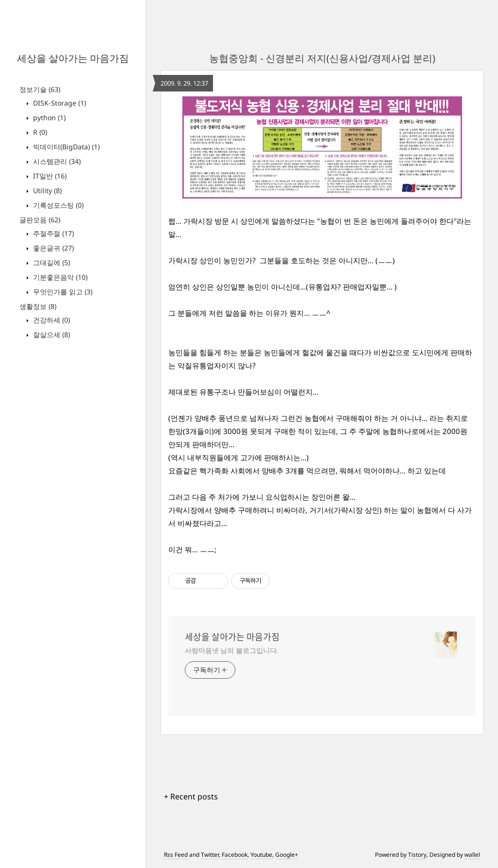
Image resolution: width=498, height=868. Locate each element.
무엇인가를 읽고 (62, 292)
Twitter (210, 855)
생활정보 (38, 306)
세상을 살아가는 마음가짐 (73, 58)
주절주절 (53, 233)
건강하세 (51, 320)
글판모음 (40, 220)
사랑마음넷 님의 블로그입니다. (231, 650)
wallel (472, 855)
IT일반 (49, 176)
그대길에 (51, 262)
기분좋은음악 (59, 277)
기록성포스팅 (57, 205)
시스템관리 (56, 161)
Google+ (287, 855)
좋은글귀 (53, 248)
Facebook (235, 855)
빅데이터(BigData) (65, 147)
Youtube (261, 855)
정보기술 (40, 89)
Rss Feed (176, 855)
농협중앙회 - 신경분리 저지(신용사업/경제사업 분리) (322, 58)
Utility (46, 190)
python (48, 118)
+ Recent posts (191, 796)
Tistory (417, 855)
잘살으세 (51, 335)
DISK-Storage (59, 103)
